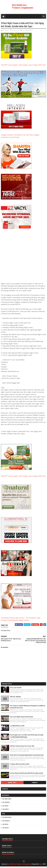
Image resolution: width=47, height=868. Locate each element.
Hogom (40, 865)
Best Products (6, 804)
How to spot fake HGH (16, 689)
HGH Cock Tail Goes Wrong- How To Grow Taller (22, 747)
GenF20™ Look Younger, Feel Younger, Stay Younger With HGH (23, 66)
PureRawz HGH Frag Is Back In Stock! (20, 766)
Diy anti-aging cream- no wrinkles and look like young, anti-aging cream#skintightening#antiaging (27, 737)
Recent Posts (12, 784)
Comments (35, 784)
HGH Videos (5, 807)
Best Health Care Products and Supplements (19, 865)
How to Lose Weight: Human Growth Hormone (22, 718)
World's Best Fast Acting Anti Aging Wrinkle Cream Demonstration (27, 756)
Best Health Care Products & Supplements (23, 6)
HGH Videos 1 (6, 811)
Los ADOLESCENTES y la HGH (17, 727)
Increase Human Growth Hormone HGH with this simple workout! (27, 775)
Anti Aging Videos (28, 32)
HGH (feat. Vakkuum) (15, 698)
